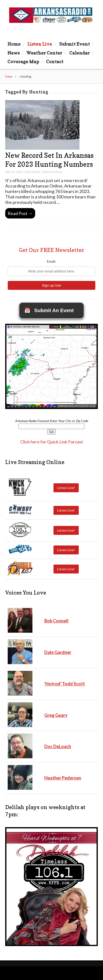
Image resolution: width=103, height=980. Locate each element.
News (13, 53)
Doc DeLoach (58, 746)
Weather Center (44, 53)
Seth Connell (32, 172)
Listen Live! (66, 488)
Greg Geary (56, 715)
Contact (55, 61)
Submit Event (75, 44)
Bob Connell (56, 621)
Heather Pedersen (63, 778)
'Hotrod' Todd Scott (65, 684)
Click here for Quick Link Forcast (52, 442)
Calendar (79, 53)
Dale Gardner (58, 652)
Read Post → (20, 213)
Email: (51, 261)
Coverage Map (23, 61)
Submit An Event (49, 310)
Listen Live (40, 44)
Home (14, 44)
